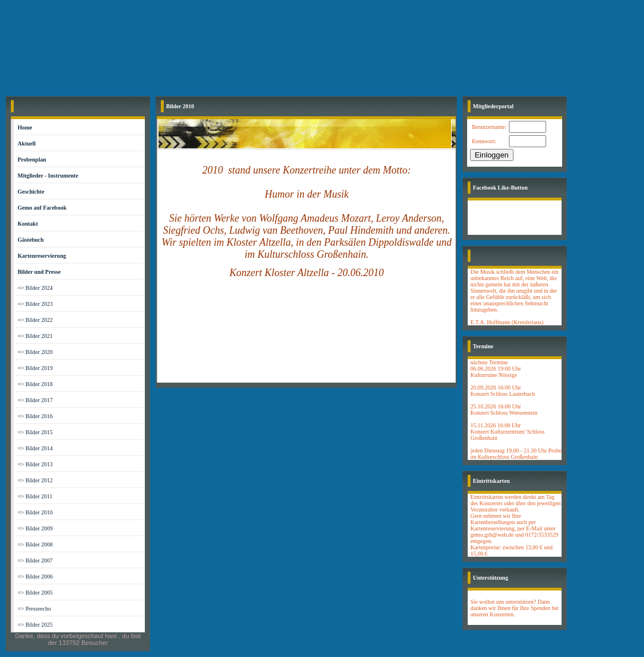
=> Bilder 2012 (35, 480)
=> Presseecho (34, 609)
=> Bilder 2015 (35, 432)
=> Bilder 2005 (35, 593)
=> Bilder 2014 (35, 448)
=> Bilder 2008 (35, 544)
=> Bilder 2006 (35, 577)
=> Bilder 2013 (35, 464)
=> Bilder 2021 (35, 336)
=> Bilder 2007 (35, 560)
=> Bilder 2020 (35, 352)
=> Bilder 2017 (35, 400)
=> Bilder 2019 (35, 368)
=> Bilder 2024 (35, 288)
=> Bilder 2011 (35, 496)
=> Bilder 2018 (35, 384)
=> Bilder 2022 (35, 320)
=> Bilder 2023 (35, 304)
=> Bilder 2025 (35, 625)
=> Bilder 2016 (35, 416)
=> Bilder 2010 (35, 512)
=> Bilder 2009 (35, 528)
